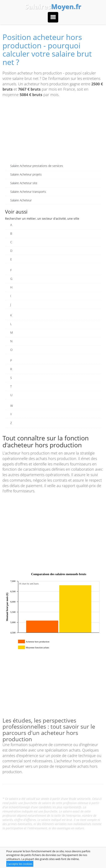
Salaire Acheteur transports (28, 192)
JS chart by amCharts (29, 584)
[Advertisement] (53, 132)
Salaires (53, 7)
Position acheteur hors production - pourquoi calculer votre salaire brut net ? (47, 50)
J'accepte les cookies (20, 864)
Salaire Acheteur (21, 200)
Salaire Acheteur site (24, 183)
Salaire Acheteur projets (26, 174)
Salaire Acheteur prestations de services (37, 166)
